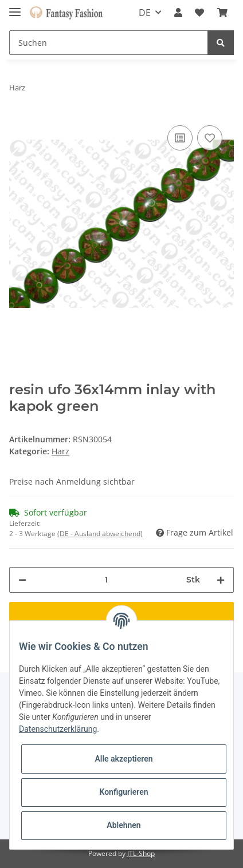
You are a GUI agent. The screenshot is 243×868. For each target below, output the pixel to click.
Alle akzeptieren (124, 759)
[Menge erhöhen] (221, 580)
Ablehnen (124, 825)
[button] (178, 13)
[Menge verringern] (22, 580)
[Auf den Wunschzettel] (210, 138)
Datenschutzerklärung (58, 729)
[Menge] (106, 580)
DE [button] (145, 13)
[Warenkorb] (222, 13)
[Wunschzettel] (199, 13)
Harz (60, 451)
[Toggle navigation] (15, 7)
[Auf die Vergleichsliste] (180, 138)
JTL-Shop (141, 853)
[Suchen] (109, 43)
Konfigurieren (124, 792)
